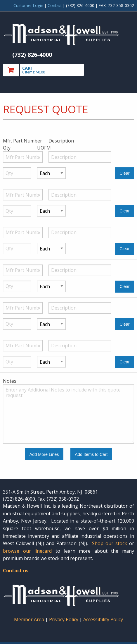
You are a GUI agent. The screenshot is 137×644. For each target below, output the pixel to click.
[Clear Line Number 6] (125, 362)
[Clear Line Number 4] (125, 287)
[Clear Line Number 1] (125, 173)
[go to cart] (49, 70)
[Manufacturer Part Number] (23, 157)
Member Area (29, 619)
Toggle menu (115, 70)
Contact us (16, 571)
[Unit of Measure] (51, 173)
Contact (55, 5)
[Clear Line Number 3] (125, 249)
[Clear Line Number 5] (125, 324)
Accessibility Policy (103, 619)
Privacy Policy (64, 619)
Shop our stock (110, 543)
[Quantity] (17, 173)
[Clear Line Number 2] (125, 211)
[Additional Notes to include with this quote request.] (68, 414)
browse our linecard (27, 551)
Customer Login (28, 5)
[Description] (80, 157)
